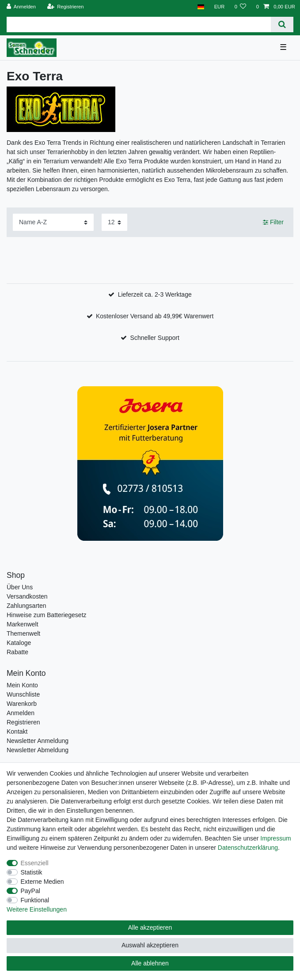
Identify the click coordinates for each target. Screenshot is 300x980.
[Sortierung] (53, 222)
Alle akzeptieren (150, 927)
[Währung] (219, 7)
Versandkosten (27, 596)
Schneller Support (155, 338)
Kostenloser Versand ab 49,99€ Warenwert (155, 316)
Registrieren (23, 722)
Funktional (35, 900)
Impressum (275, 838)
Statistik (32, 872)
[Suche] (282, 24)
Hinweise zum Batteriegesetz (47, 615)
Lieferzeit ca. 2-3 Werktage (155, 294)
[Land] (201, 7)
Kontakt (17, 731)
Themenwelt (23, 633)
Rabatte (17, 652)
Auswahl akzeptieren (150, 945)
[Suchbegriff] (139, 24)
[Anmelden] (21, 7)
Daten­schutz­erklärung (248, 848)
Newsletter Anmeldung (38, 741)
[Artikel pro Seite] (114, 222)
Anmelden (21, 713)
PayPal (30, 891)
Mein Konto (22, 685)
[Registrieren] (65, 7)
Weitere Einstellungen (37, 909)
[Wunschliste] (240, 7)
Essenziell (35, 863)
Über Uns (20, 587)
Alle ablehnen (150, 963)
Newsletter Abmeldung (38, 750)
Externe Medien (42, 882)
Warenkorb (22, 704)
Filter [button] (273, 222)
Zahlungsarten (27, 606)
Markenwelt (23, 624)
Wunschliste (23, 694)
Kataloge (19, 643)
